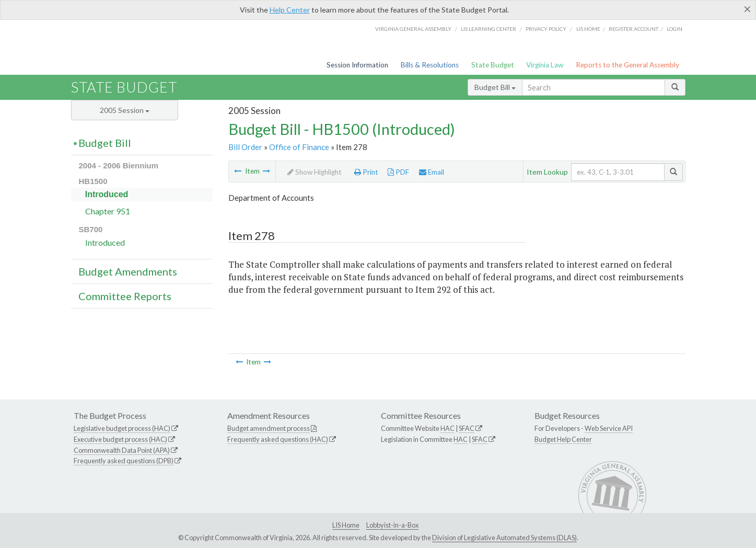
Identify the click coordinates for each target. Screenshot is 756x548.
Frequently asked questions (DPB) (124, 461)
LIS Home (346, 525)
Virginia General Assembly (413, 29)
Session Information (357, 65)
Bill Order (245, 147)
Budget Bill (495, 87)
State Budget (493, 65)
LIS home (588, 29)
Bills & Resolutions (430, 65)
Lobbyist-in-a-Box (392, 525)
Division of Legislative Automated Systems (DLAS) (504, 538)
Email (432, 172)
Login (674, 29)
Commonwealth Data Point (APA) (122, 450)
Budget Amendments (128, 271)
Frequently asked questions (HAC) (278, 439)
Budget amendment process (269, 428)
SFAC (467, 428)
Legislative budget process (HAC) (122, 428)
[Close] (747, 9)
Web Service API (609, 428)
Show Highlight (315, 172)
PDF (398, 172)
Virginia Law (545, 65)
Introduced (107, 194)
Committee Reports (125, 296)
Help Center (290, 10)
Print (366, 172)
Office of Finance (299, 147)
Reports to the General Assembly (627, 65)
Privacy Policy (546, 29)
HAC (447, 428)
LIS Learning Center (489, 29)
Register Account (633, 29)
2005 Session (125, 110)
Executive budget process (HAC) (120, 439)
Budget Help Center (563, 439)
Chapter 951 (108, 211)
